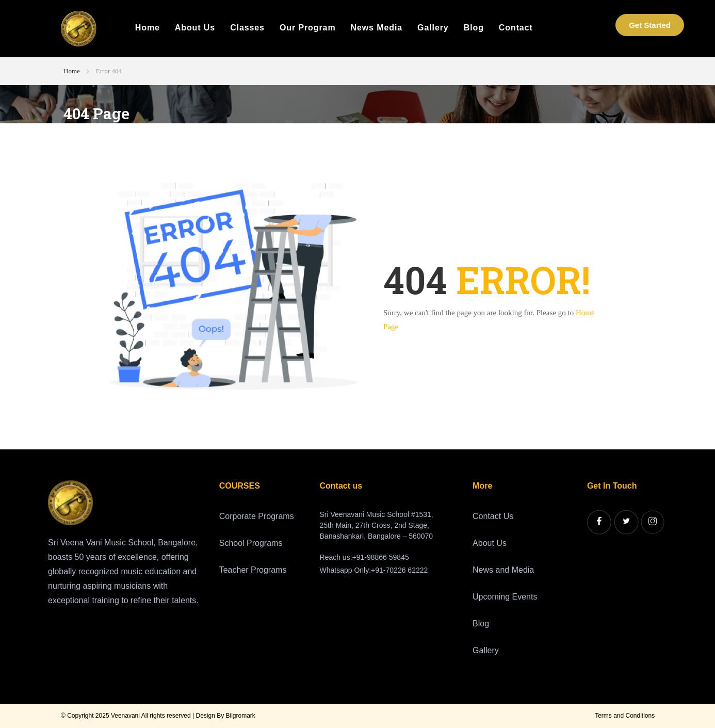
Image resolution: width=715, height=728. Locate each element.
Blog (474, 28)
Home (148, 28)
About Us (195, 28)
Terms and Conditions (625, 716)
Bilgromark (241, 716)
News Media (377, 28)
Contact (516, 28)
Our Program (308, 28)
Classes (247, 28)
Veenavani (125, 716)
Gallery (433, 28)
